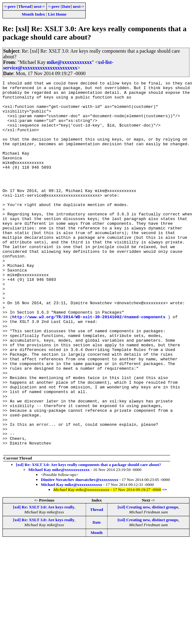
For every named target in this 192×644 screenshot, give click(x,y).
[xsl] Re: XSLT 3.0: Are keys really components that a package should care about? (89, 538)
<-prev (10, 6)
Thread (25, 6)
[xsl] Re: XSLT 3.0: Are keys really (44, 581)
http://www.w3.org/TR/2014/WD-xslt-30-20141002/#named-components (89, 364)
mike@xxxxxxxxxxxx (69, 62)
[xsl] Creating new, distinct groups (148, 581)
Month (97, 606)
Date (66, 6)
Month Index (33, 14)
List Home (57, 14)
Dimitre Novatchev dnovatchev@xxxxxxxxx (79, 553)
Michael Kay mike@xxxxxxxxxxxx (59, 543)
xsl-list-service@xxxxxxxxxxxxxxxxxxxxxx (58, 65)
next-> (39, 6)
